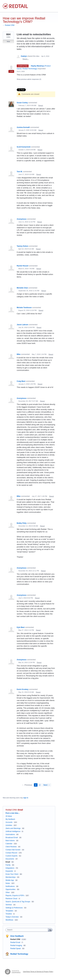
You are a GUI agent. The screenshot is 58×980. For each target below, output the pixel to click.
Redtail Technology (19, 954)
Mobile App (10, 880)
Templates (9, 911)
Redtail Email (15, 942)
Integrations (10, 868)
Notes (8, 883)
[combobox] (27, 930)
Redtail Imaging (16, 945)
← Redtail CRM (9, 25)
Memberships (11, 877)
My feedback (10, 819)
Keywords (9, 871)
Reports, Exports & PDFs (15, 896)
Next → (47, 785)
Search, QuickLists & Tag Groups (18, 902)
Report (41, 105)
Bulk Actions (10, 841)
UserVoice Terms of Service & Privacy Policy (38, 972)
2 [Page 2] (40, 785)
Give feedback (17, 936)
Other (8, 892)
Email (20, 810)
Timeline (9, 914)
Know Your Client (12, 874)
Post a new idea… (13, 813)
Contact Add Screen (13, 850)
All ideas (9, 816)
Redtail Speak (16, 949)
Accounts (9, 822)
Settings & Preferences (14, 908)
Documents (10, 859)
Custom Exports (12, 856)
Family (8, 865)
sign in (26, 798)
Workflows (9, 920)
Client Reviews (11, 847)
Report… (26, 59)
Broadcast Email (12, 838)
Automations (10, 834)
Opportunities (11, 889)
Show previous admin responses (29, 79)
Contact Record (11, 853)
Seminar (9, 905)
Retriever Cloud (11, 899)
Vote (8, 41)
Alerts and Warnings (13, 828)
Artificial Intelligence (13, 831)
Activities (9, 825)
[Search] (50, 930)
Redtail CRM (11, 810)
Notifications (10, 886)
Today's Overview (12, 917)
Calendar (9, 844)
